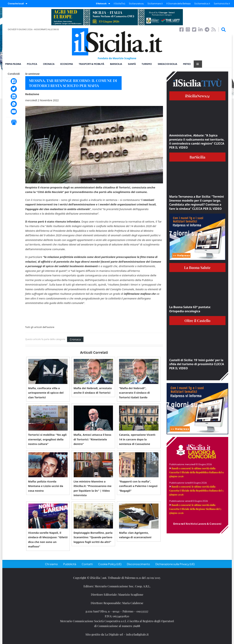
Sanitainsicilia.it (222, 4)
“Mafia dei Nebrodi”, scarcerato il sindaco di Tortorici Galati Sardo (134, 393)
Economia (67, 64)
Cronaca (49, 64)
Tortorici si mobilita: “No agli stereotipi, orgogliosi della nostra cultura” (47, 439)
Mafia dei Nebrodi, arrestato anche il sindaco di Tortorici (93, 390)
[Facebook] (14, 81)
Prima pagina (13, 64)
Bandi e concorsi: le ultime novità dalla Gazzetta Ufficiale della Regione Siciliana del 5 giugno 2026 (195, 509)
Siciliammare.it (155, 4)
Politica (32, 64)
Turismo (147, 64)
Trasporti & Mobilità (92, 64)
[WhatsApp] (14, 104)
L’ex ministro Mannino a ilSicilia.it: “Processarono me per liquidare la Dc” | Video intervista (93, 488)
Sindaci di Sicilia (168, 64)
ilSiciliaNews (197, 96)
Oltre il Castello (197, 320)
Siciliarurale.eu (136, 4)
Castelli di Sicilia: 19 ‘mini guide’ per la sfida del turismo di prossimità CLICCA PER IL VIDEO (197, 364)
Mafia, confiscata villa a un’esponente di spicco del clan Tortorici (46, 393)
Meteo (187, 64)
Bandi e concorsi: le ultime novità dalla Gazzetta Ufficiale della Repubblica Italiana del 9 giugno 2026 (197, 472)
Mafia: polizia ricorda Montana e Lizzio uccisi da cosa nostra (46, 486)
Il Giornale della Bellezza (179, 4)
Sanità (132, 64)
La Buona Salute (197, 267)
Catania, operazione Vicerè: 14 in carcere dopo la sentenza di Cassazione (137, 439)
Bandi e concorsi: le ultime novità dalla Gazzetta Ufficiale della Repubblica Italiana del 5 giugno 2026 (196, 490)
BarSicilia (116, 64)
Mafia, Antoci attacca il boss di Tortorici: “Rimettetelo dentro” (92, 439)
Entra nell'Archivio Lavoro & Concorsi (197, 524)
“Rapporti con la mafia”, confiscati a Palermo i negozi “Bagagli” (138, 486)
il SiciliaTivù (119, 4)
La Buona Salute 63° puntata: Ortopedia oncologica (190, 309)
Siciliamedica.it (202, 4)
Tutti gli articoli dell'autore (40, 327)
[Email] (14, 112)
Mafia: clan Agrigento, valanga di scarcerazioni (135, 535)
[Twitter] (14, 89)
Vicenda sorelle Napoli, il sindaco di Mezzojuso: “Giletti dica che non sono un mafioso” (48, 540)
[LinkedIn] (14, 96)
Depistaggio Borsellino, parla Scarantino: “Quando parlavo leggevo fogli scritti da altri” (93, 537)
